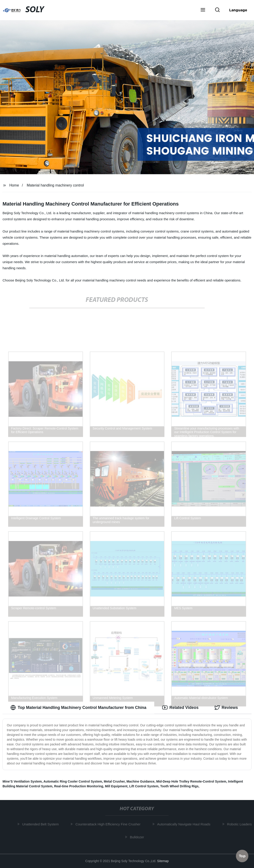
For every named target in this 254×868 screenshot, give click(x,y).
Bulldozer (139, 837)
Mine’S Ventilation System (22, 781)
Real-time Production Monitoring (79, 786)
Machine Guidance (140, 781)
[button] (203, 10)
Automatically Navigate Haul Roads (185, 824)
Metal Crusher (114, 781)
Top (242, 856)
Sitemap (163, 861)
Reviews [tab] (226, 708)
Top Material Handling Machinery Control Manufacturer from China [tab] (78, 708)
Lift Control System (144, 786)
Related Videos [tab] (180, 708)
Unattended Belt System (42, 824)
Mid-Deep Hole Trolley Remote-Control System (191, 781)
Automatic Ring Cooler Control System (73, 781)
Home (14, 185)
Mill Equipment (116, 786)
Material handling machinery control (55, 185)
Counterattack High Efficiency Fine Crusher (110, 824)
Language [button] (238, 10)
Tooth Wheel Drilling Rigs (179, 786)
